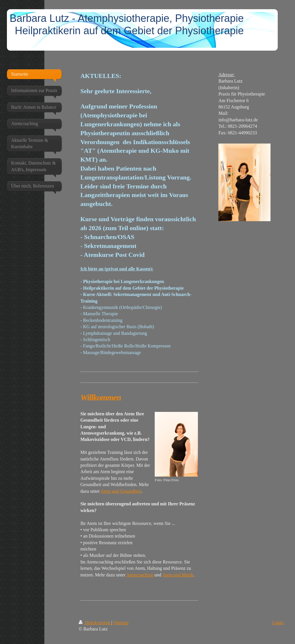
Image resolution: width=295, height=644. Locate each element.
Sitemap (121, 623)
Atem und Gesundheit (121, 491)
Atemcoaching (140, 575)
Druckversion (95, 623)
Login (278, 623)
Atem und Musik (178, 575)
